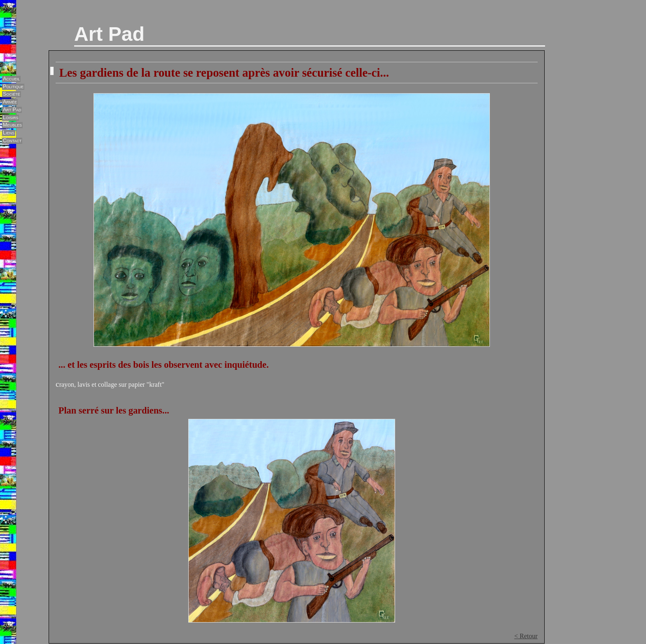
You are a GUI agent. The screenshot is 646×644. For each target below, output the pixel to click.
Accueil (11, 79)
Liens (9, 133)
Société (12, 94)
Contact (12, 141)
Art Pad (109, 34)
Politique (13, 87)
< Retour (526, 636)
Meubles (12, 125)
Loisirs (11, 118)
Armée (10, 102)
